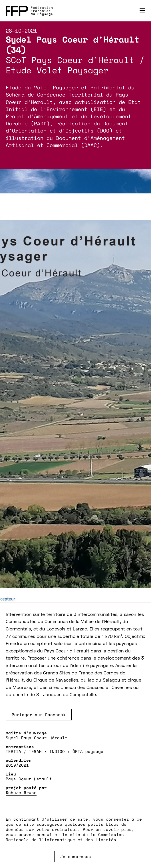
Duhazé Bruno (21, 792)
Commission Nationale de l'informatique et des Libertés (65, 837)
